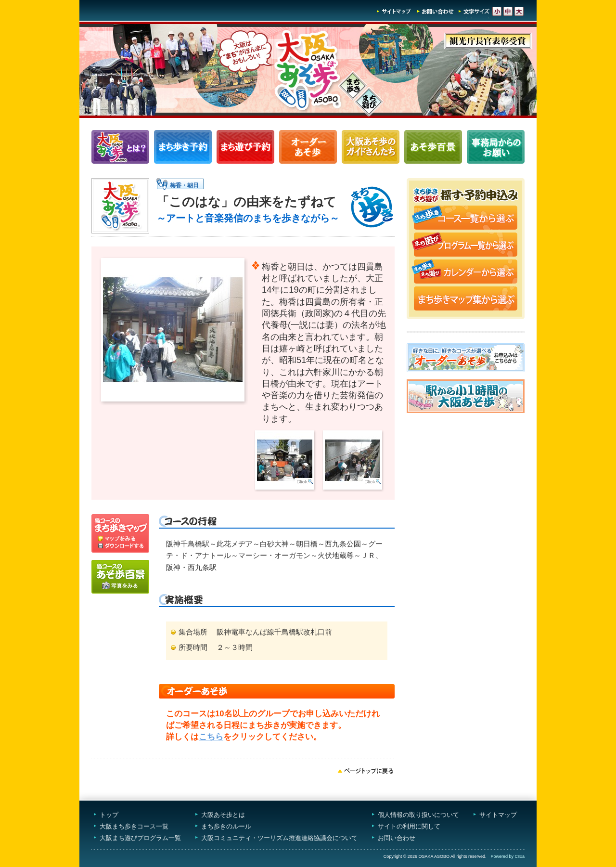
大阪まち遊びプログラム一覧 (140, 838)
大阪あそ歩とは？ (120, 147)
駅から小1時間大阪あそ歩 (466, 396)
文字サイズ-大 (519, 11)
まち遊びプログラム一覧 (245, 147)
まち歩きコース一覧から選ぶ (466, 219)
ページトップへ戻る (366, 771)
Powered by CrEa (507, 856)
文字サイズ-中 (508, 11)
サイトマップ (394, 11)
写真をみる (120, 577)
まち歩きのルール (226, 826)
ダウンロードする (120, 547)
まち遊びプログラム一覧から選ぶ (466, 246)
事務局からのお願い (496, 147)
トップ (109, 815)
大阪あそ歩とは (223, 815)
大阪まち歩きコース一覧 (134, 826)
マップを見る (120, 528)
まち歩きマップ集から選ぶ (466, 299)
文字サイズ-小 (497, 11)
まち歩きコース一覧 (183, 147)
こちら (211, 737)
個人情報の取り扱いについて (418, 815)
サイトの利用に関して (409, 826)
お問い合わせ (436, 11)
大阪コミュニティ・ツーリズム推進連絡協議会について (279, 838)
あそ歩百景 (433, 147)
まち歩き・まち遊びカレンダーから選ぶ (466, 272)
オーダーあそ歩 (308, 147)
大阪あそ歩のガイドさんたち (371, 147)
